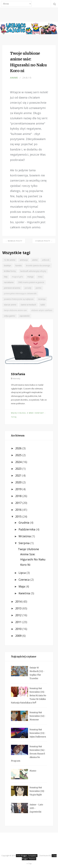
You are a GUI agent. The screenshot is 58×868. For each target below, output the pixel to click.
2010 (19, 629)
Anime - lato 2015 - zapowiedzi (36, 808)
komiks (19, 266)
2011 (19, 622)
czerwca (24, 580)
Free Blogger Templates (27, 855)
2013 (19, 608)
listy (6, 277)
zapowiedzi (25, 316)
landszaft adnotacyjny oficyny (33, 271)
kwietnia (25, 593)
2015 (19, 516)
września (25, 536)
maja (22, 586)
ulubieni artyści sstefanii (42, 310)
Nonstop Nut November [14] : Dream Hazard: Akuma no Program (28, 754)
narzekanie (9, 282)
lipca (23, 573)
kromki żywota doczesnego (38, 266)
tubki (43, 305)
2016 (19, 510)
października (27, 529)
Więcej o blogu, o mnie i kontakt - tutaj (28, 415)
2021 (19, 475)
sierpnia (24, 543)
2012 (19, 615)
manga (30, 277)
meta (40, 277)
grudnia (24, 523)
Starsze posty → (44, 241)
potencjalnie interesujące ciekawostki (20, 294)
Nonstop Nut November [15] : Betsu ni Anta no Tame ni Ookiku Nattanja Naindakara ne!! (29, 696)
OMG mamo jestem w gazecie (31, 282)
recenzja (42, 299)
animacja (24, 260)
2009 (19, 636)
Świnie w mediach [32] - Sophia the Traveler (37, 673)
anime (14, 78)
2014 (19, 601)
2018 (19, 496)
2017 (19, 503)
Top (29, 863)
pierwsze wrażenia (12, 288)
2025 (19, 455)
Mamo (33, 771)
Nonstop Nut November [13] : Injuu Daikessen (38, 733)
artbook (46, 260)
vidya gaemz (10, 316)
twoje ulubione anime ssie (15, 310)
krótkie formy (10, 271)
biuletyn (8, 266)
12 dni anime (10, 260)
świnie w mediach (28, 305)
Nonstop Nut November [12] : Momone (37, 716)
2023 (19, 469)
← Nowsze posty (14, 241)
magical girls (17, 277)
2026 (19, 448)
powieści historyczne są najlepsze (19, 299)
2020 (19, 482)
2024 (19, 462)
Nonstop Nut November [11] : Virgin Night (37, 791)
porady (28, 288)
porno (39, 288)
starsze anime (10, 305)
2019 (19, 489)
